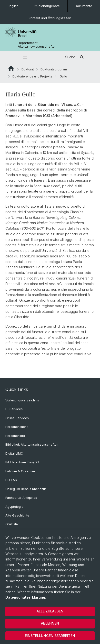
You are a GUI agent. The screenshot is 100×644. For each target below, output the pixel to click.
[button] (25, 57)
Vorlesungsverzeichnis (22, 400)
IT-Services (14, 409)
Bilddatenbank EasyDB (22, 462)
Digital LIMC (14, 453)
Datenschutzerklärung (25, 597)
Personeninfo (15, 436)
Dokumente (84, 6)
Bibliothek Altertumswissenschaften (32, 445)
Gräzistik (12, 524)
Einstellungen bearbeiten (50, 636)
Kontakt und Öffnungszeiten (50, 18)
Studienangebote (47, 6)
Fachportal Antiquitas (21, 498)
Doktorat (28, 69)
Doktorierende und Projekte (32, 76)
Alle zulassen (50, 611)
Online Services (17, 418)
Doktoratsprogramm (55, 69)
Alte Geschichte (17, 515)
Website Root (11, 68)
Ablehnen (50, 623)
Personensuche (17, 427)
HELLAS (11, 480)
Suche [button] (75, 57)
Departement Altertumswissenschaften (37, 45)
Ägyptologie (14, 507)
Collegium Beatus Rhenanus (26, 489)
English (13, 6)
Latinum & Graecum (20, 471)
